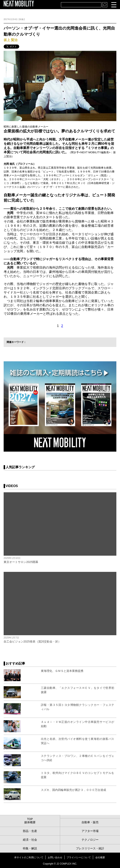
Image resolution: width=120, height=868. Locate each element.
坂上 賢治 (11, 40)
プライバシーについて (79, 857)
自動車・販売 (90, 822)
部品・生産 (30, 831)
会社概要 (100, 857)
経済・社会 (30, 840)
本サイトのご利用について (29, 857)
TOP (30, 819)
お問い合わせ (55, 857)
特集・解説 (30, 848)
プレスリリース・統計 (90, 848)
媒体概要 (30, 822)
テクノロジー (90, 840)
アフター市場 (90, 831)
